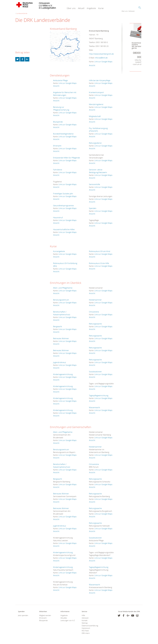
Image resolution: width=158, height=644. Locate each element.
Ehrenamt (57, 144)
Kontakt (85, 619)
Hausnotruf (58, 216)
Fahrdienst (58, 168)
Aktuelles (64, 617)
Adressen (25, 12)
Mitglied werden (45, 614)
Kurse (101, 8)
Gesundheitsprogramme (63, 204)
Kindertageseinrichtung (63, 373)
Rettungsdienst (95, 142)
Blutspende (58, 120)
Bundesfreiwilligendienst (63, 132)
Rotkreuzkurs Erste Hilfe (99, 262)
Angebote (91, 8)
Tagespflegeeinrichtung (99, 394)
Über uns (71, 8)
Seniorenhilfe (94, 183)
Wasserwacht (95, 406)
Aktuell (81, 8)
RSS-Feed (85, 629)
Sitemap (85, 622)
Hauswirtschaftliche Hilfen (64, 228)
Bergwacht (58, 325)
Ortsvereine (94, 310)
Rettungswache (95, 322)
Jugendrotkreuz (60, 361)
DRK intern (86, 632)
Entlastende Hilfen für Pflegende (66, 156)
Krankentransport (96, 91)
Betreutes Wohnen (61, 337)
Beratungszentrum (61, 298)
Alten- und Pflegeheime (63, 286)
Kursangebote (59, 250)
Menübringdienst (96, 103)
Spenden (93, 207)
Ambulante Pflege (60, 79)
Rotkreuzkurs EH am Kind (100, 250)
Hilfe (83, 614)
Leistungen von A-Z (68, 619)
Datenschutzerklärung (90, 624)
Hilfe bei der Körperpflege (100, 79)
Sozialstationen (95, 370)
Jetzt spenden (23, 614)
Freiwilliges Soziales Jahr (63, 192)
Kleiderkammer (95, 298)
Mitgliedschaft (95, 115)
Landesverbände (35, 12)
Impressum (86, 627)
